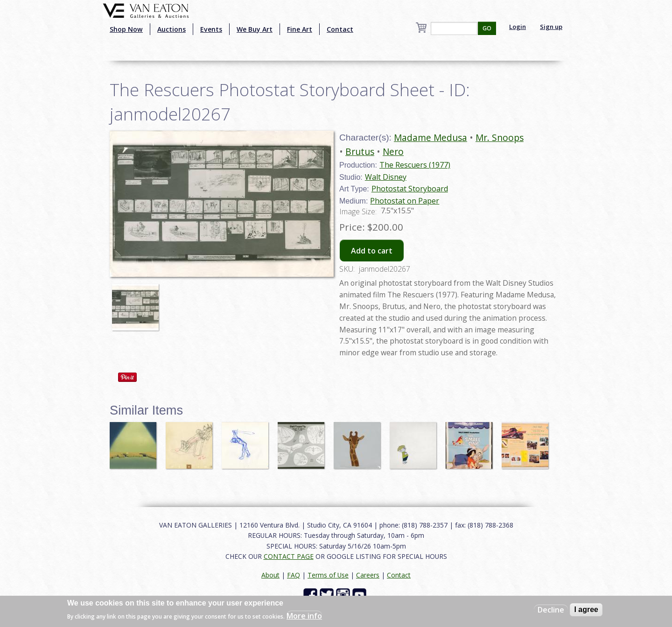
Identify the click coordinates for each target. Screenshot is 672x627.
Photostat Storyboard (410, 189)
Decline (551, 610)
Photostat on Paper (405, 201)
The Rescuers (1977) (415, 165)
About (270, 575)
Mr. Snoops (500, 137)
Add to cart (372, 251)
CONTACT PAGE (289, 556)
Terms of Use (328, 575)
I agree (586, 609)
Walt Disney (386, 177)
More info (304, 616)
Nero (393, 151)
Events (211, 29)
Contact (340, 29)
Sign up (551, 27)
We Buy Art (255, 29)
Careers (368, 575)
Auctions (171, 29)
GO (487, 28)
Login (518, 27)
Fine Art (300, 29)
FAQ (294, 575)
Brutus (360, 151)
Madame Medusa (430, 137)
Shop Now (126, 29)
